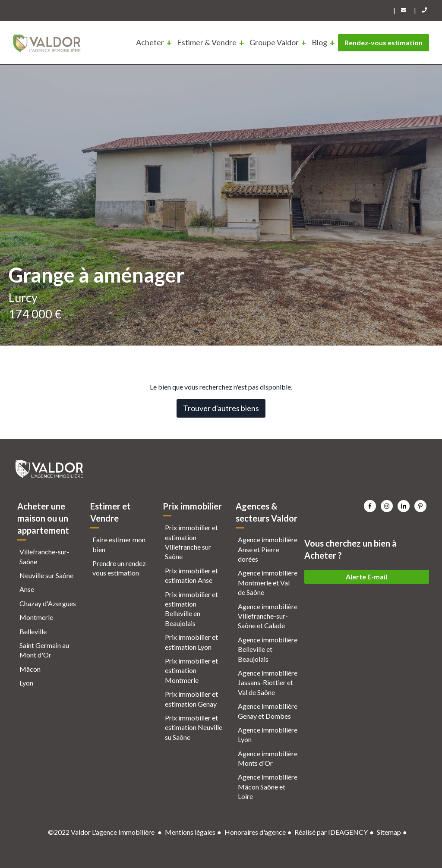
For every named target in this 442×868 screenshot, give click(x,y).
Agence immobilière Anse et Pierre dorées (268, 549)
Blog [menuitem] (319, 42)
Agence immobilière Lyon (268, 734)
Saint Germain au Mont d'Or (44, 650)
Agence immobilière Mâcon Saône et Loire (268, 786)
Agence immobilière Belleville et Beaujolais (268, 649)
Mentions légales (190, 832)
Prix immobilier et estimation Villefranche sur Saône (191, 542)
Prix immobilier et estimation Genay (191, 699)
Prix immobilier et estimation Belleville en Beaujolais (191, 609)
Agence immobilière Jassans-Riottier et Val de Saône (268, 682)
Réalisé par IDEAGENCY (331, 832)
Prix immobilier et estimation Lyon (191, 642)
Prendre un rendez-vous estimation (120, 568)
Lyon (26, 683)
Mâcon (30, 669)
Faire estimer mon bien (119, 544)
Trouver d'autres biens (221, 408)
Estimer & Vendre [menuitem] (207, 42)
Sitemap (389, 832)
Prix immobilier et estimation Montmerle (191, 670)
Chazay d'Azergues (48, 603)
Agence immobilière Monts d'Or (268, 758)
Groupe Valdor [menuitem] (274, 42)
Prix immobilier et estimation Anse (191, 575)
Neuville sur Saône (46, 575)
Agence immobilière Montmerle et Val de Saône (268, 582)
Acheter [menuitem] (150, 42)
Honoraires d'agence (255, 832)
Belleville (33, 631)
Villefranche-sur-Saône (44, 556)
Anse (27, 589)
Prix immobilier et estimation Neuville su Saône (194, 727)
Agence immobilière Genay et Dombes (268, 711)
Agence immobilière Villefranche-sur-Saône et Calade (268, 616)
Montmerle (36, 617)
